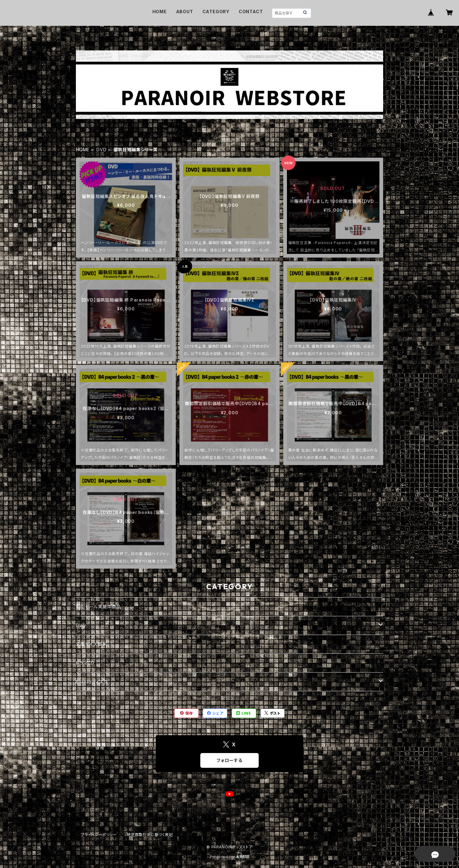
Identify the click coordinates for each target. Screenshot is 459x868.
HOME (160, 12)
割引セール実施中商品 (98, 607)
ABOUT (185, 12)
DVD (101, 150)
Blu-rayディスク (92, 682)
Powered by (229, 857)
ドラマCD (85, 663)
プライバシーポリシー (99, 835)
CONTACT (251, 12)
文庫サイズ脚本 (91, 644)
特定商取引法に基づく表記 (150, 835)
